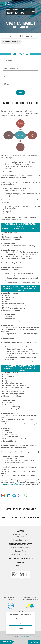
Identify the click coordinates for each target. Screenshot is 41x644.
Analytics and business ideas (20, 559)
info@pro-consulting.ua (12, 484)
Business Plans (20, 551)
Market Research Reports (21, 548)
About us (20, 562)
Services (12, 36)
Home (5, 36)
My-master (25, 637)
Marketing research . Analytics (20, 536)
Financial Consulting (20, 540)
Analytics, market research (27, 36)
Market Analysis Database (21, 555)
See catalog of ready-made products (21, 518)
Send (21, 92)
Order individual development (21, 509)
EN (35, 4)
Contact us (34, 642)
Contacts (21, 566)
